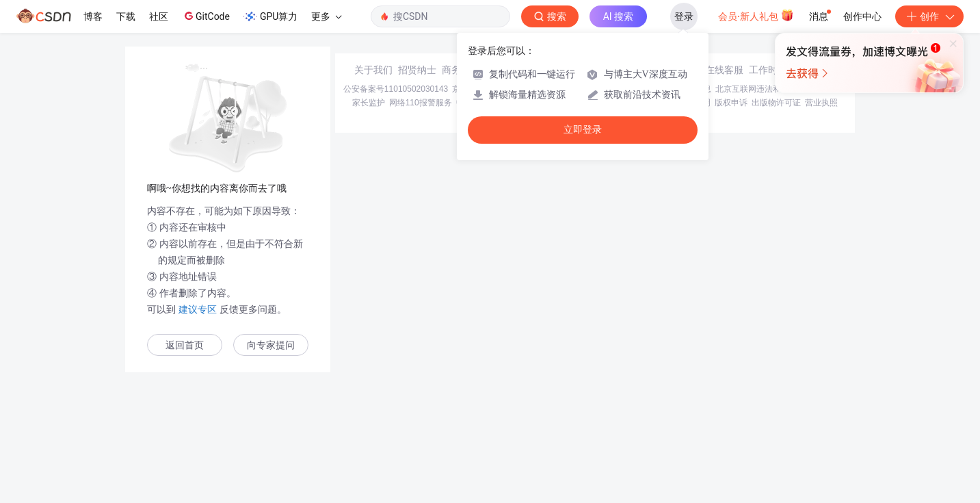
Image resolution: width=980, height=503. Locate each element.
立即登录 (583, 130)
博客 (93, 16)
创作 (929, 16)
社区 (159, 16)
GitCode (206, 16)
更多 (326, 16)
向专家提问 (271, 345)
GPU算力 (270, 16)
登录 (684, 16)
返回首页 (185, 345)
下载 (126, 16)
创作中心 (862, 16)
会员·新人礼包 (756, 15)
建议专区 (198, 309)
